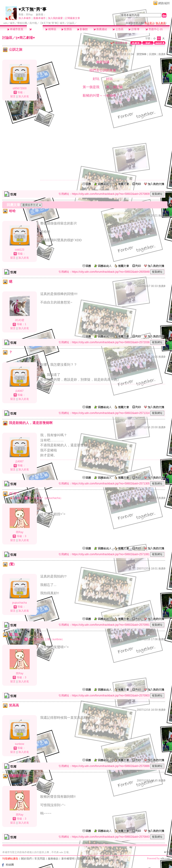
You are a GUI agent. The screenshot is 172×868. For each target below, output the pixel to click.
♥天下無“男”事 (33, 9)
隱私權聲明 (84, 859)
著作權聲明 (68, 859)
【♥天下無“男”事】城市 (52, 23)
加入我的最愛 (55, 18)
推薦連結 (100, 29)
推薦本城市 (39, 18)
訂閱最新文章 (73, 18)
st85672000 (20, 88)
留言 (13, 96)
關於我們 (26, 859)
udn (5, 23)
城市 (12, 23)
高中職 (33, 23)
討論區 (35, 29)
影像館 (82, 29)
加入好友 (24, 96)
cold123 (19, 250)
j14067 (19, 391)
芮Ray (29, 15)
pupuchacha (20, 603)
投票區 (66, 29)
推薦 (162, 54)
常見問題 (40, 859)
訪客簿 (134, 29)
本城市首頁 (15, 29)
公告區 (118, 29)
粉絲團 (10, 865)
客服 (96, 859)
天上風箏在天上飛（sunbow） (46, 639)
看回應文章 (119, 43)
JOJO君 (20, 320)
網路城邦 (164, 3)
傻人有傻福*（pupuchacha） (46, 498)
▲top (167, 852)
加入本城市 (25, 18)
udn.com (165, 858)
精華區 (51, 29)
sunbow (20, 744)
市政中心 (154, 29)
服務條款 (53, 859)
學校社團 (22, 23)
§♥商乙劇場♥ (25, 38)
